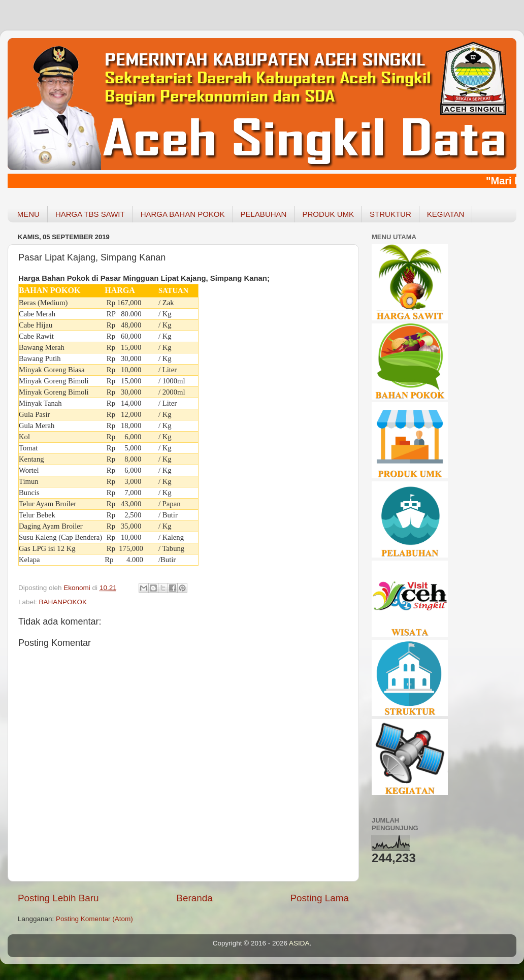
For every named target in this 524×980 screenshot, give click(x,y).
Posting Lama (319, 898)
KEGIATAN (446, 214)
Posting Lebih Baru (58, 898)
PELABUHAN (264, 214)
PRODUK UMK (328, 214)
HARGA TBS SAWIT (90, 214)
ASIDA (299, 943)
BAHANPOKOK (63, 602)
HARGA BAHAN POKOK (183, 214)
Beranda (194, 898)
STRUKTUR (390, 214)
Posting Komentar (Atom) (94, 919)
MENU (28, 214)
